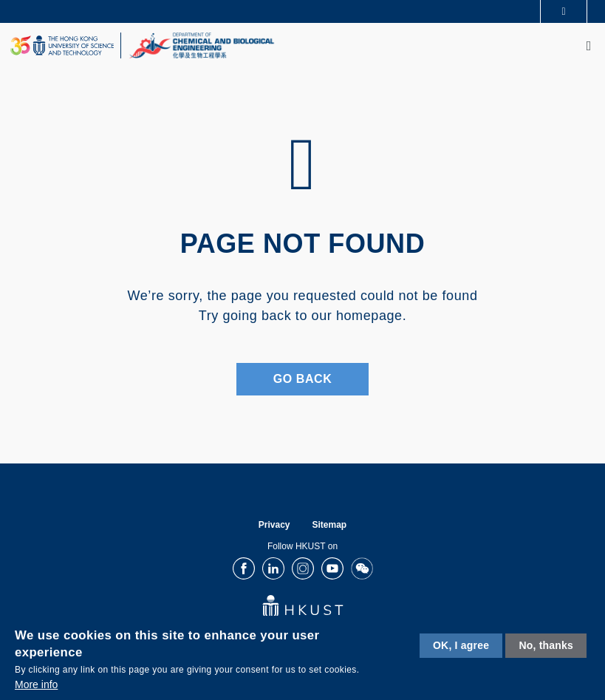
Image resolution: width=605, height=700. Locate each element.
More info (36, 684)
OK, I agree (461, 645)
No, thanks (546, 645)
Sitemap (330, 525)
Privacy (274, 525)
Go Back (303, 379)
